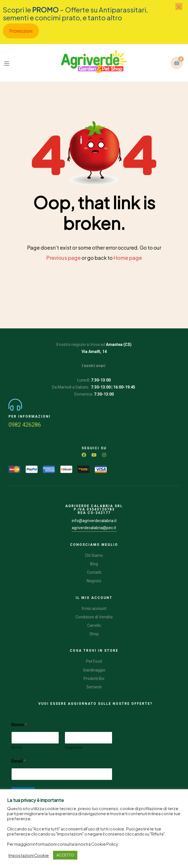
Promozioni (21, 31)
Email (18, 761)
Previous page (64, 258)
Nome (17, 747)
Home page (128, 258)
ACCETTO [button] (65, 855)
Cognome (73, 747)
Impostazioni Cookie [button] (29, 855)
